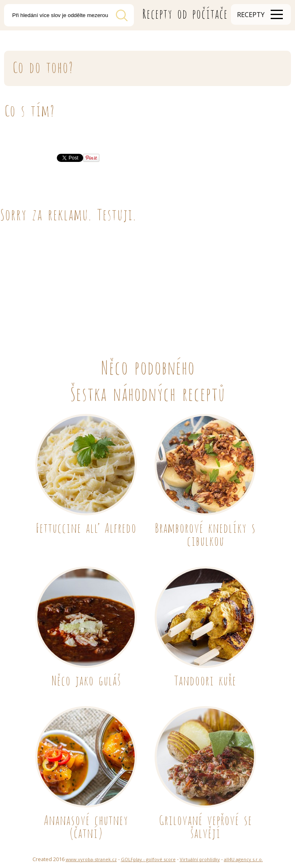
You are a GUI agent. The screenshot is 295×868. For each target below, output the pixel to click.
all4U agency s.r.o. (243, 859)
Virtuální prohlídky (200, 859)
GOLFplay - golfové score (148, 859)
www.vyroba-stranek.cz (91, 859)
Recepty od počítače (185, 13)
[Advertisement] (147, 282)
